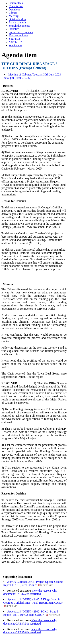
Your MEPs (15, 42)
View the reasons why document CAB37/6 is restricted (30, 631)
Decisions (14, 9)
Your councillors (18, 35)
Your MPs (15, 39)
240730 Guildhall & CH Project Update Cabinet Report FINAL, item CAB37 (33, 583)
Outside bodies (17, 19)
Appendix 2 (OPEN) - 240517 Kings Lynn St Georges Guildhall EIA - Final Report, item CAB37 (33, 603)
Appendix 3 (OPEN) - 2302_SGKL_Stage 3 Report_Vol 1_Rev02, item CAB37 (32, 613)
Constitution (16, 6)
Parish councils (17, 22)
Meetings (14, 16)
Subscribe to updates (21, 32)
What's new (15, 45)
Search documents (19, 26)
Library (13, 13)
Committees (16, 3)
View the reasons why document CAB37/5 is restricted (30, 622)
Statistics (14, 29)
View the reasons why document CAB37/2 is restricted (30, 592)
